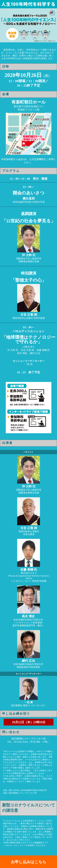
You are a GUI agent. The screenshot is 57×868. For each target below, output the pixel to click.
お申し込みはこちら (29, 862)
